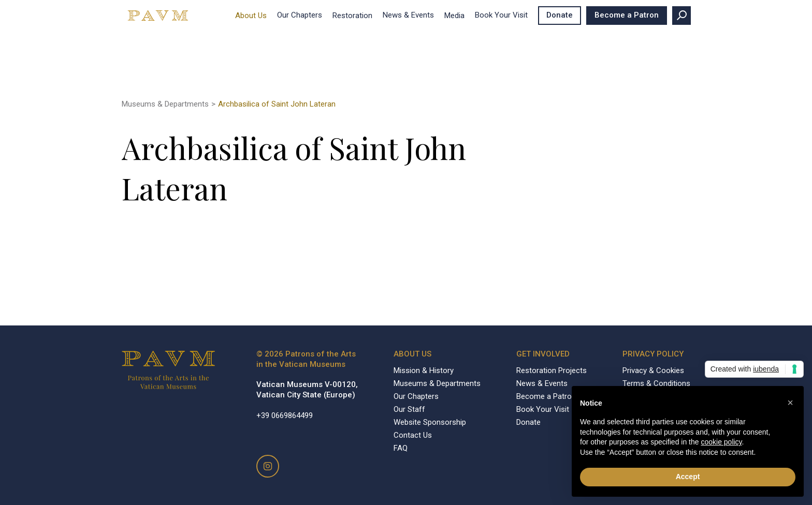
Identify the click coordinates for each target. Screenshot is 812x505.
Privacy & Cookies (653, 370)
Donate (560, 15)
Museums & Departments (165, 104)
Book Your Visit (501, 15)
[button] (790, 403)
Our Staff (409, 409)
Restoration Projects (552, 370)
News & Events (408, 15)
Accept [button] (688, 477)
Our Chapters (300, 15)
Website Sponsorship (430, 422)
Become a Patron (627, 15)
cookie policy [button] (721, 442)
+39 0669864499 (285, 415)
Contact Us (413, 435)
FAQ (401, 448)
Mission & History (424, 370)
